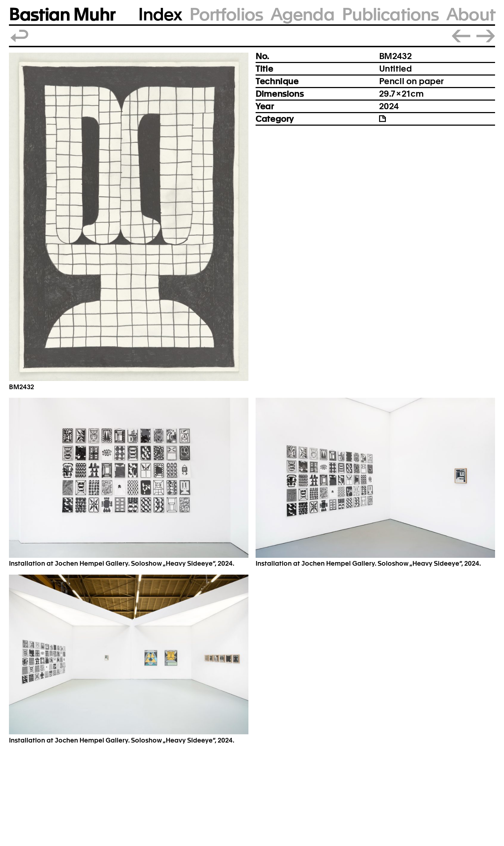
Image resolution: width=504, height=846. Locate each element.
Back (20, 36)
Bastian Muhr (62, 14)
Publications (390, 14)
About (471, 14)
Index (160, 14)
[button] (129, 217)
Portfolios (226, 14)
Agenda (302, 14)
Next (486, 36)
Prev (461, 36)
